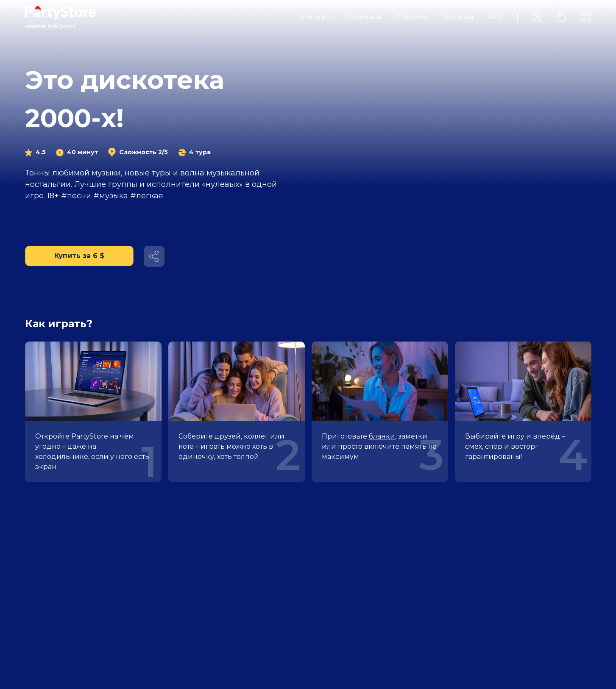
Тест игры (458, 17)
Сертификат (364, 17)
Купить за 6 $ (79, 256)
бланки (382, 436)
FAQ (495, 17)
